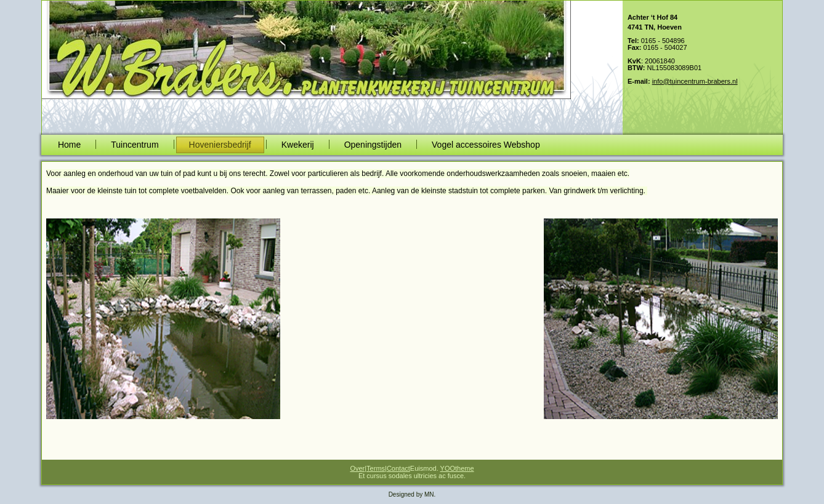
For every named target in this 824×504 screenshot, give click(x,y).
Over (357, 468)
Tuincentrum (135, 145)
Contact (398, 468)
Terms (376, 468)
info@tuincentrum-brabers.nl (695, 81)
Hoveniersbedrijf (220, 145)
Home (69, 145)
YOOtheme (457, 468)
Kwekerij (298, 145)
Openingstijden (373, 145)
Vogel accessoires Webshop (486, 145)
